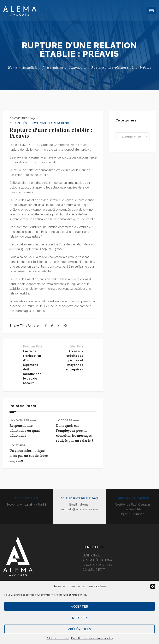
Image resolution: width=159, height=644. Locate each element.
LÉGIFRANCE (91, 555)
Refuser (79, 618)
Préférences (79, 629)
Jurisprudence (53, 68)
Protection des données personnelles (92, 638)
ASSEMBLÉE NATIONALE (99, 560)
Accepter (79, 607)
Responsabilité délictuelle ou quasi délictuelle (25, 431)
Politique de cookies (58, 638)
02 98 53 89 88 (36, 505)
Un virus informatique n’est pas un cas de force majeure (29, 456)
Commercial (78, 68)
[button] (153, 586)
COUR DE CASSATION (97, 565)
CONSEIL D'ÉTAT (94, 570)
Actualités (30, 68)
